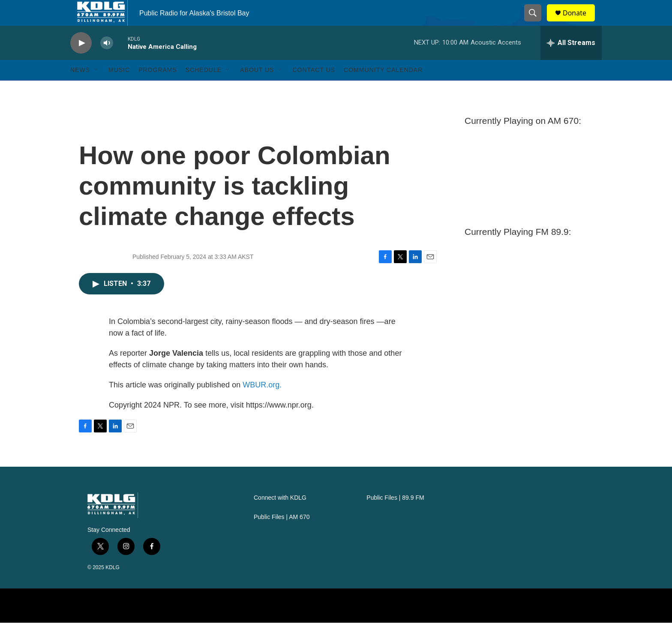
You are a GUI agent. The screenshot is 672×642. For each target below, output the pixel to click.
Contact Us (314, 89)
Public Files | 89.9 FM (395, 517)
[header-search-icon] (537, 23)
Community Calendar (383, 89)
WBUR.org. (262, 404)
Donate (580, 22)
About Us (257, 89)
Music (119, 89)
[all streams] (571, 62)
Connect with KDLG (280, 517)
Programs (158, 89)
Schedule (204, 89)
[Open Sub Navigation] (96, 89)
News (80, 89)
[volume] (107, 62)
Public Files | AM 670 (282, 536)
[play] (81, 62)
